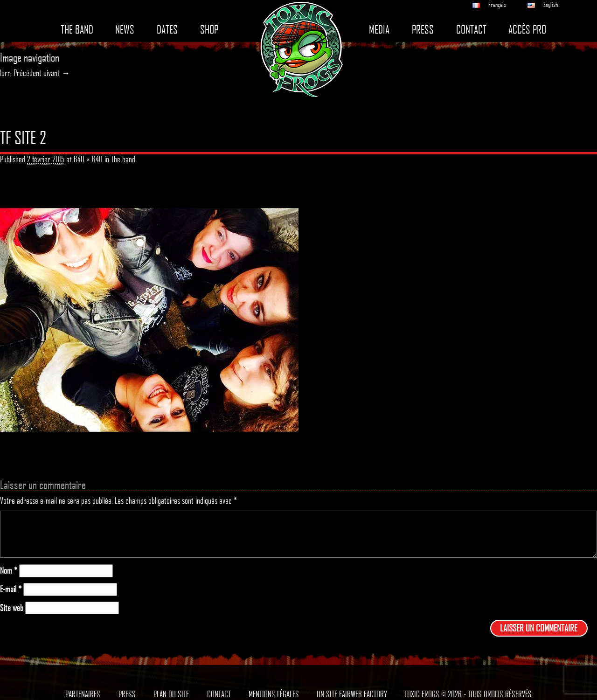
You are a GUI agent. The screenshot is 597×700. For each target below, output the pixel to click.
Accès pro (527, 30)
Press (423, 30)
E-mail (11, 589)
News (125, 30)
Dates (167, 30)
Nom (9, 571)
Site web (12, 608)
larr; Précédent (21, 73)
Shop (209, 30)
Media (379, 30)
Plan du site (171, 694)
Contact (471, 30)
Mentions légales (274, 694)
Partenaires (83, 694)
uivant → (57, 73)
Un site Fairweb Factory (352, 694)
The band (77, 30)
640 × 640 (88, 159)
